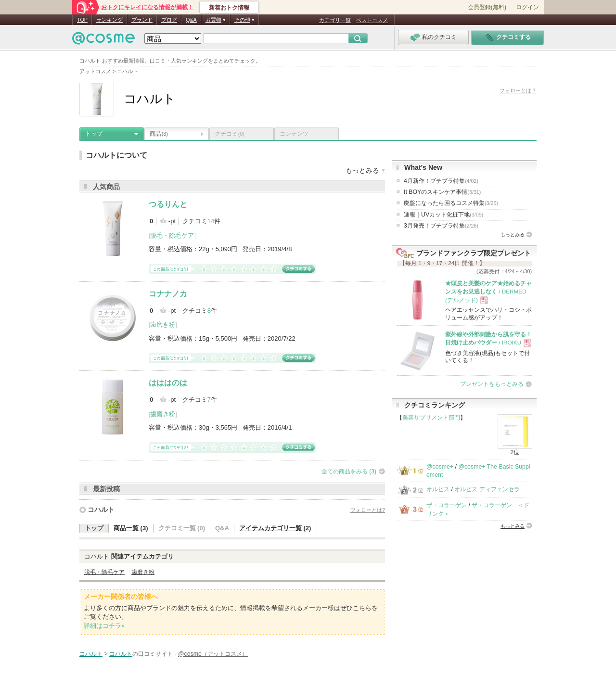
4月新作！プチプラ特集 (441, 181)
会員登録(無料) (487, 7)
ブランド (142, 20)
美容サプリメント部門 (431, 418)
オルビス (438, 489)
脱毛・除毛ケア (172, 236)
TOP (82, 20)
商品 (159, 134)
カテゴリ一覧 (335, 20)
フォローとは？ (518, 90)
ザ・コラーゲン (447, 505)
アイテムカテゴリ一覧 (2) (275, 528)
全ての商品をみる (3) (349, 471)
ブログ (169, 20)
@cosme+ (440, 467)
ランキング (109, 20)
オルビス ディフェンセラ (487, 489)
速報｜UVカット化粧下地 (443, 215)
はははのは (168, 383)
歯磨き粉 (163, 325)
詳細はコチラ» (104, 626)
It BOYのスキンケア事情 (442, 192)
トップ (94, 134)
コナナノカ (168, 294)
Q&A (191, 20)
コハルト (101, 509)
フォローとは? (368, 510)
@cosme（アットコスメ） (213, 654)
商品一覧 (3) (131, 528)
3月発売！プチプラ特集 (441, 226)
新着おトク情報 (229, 8)
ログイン (527, 7)
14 (211, 221)
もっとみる (513, 235)
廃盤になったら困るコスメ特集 (451, 203)
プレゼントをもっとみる (492, 384)
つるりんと (168, 204)
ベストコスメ (372, 20)
